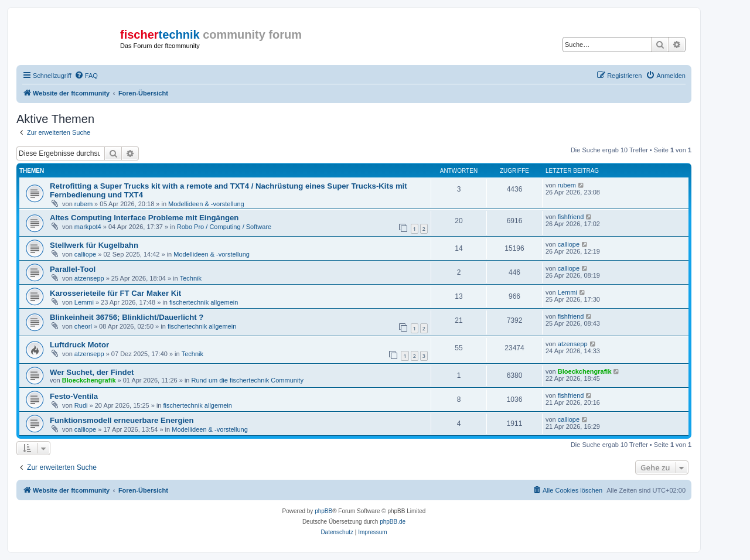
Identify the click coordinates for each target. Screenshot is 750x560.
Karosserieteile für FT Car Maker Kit (115, 293)
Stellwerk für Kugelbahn (94, 245)
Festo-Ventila (74, 396)
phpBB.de (393, 522)
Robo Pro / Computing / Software (224, 227)
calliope (85, 254)
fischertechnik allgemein (204, 302)
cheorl (83, 326)
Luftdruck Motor (79, 345)
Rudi (81, 405)
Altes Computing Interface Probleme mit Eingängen (144, 218)
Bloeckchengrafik (89, 380)
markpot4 (88, 227)
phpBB (323, 511)
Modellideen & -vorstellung (206, 204)
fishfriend (571, 217)
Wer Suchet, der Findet (92, 372)
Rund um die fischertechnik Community (248, 380)
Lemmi (84, 302)
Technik (191, 278)
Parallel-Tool (73, 269)
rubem (83, 204)
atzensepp (89, 278)
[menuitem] (86, 76)
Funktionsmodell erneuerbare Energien (122, 420)
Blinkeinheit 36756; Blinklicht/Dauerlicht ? (127, 317)
